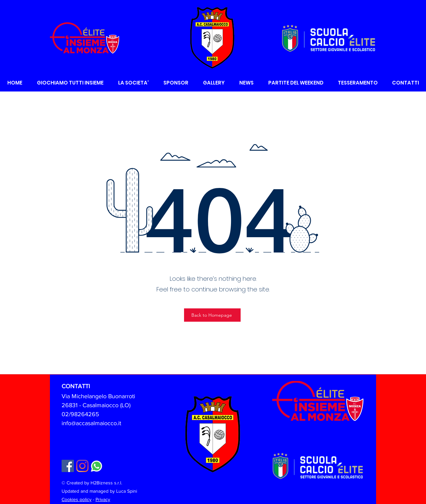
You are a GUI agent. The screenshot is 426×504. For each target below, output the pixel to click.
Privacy (103, 499)
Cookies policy (77, 499)
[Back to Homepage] (212, 315)
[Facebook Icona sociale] (68, 466)
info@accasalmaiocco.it (91, 423)
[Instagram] (82, 466)
